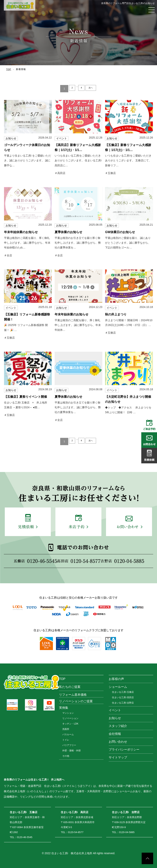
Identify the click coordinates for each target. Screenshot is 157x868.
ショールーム (118, 687)
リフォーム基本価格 (73, 695)
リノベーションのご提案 (76, 701)
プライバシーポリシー (124, 750)
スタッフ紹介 (118, 726)
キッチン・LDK (70, 724)
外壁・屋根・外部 (72, 751)
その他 (66, 756)
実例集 (64, 708)
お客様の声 (116, 679)
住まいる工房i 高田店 (123, 697)
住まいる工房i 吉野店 (123, 703)
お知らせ (115, 718)
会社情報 (115, 734)
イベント (115, 710)
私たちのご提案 (70, 687)
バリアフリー (69, 745)
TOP (9, 69)
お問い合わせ (118, 742)
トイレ (66, 740)
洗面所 (66, 729)
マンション (68, 713)
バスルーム (68, 734)
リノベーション (70, 718)
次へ (93, 89)
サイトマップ (118, 757)
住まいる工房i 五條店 (123, 692)
